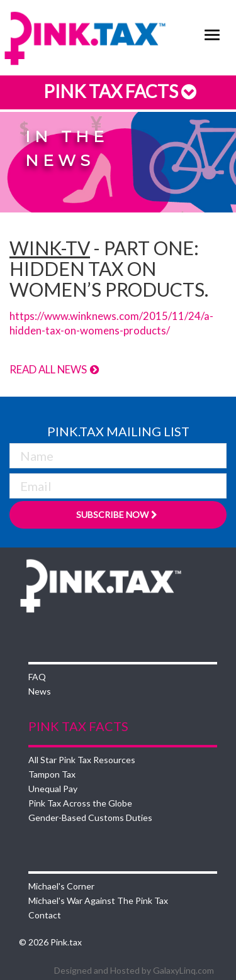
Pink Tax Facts (118, 91)
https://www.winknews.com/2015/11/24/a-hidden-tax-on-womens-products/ (111, 323)
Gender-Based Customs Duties (90, 818)
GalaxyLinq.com (183, 970)
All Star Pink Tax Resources (82, 760)
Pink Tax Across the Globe (80, 803)
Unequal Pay (53, 789)
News (40, 691)
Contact (45, 915)
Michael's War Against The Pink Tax (98, 900)
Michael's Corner (61, 886)
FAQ (37, 677)
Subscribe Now (118, 515)
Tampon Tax (52, 774)
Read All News (55, 369)
